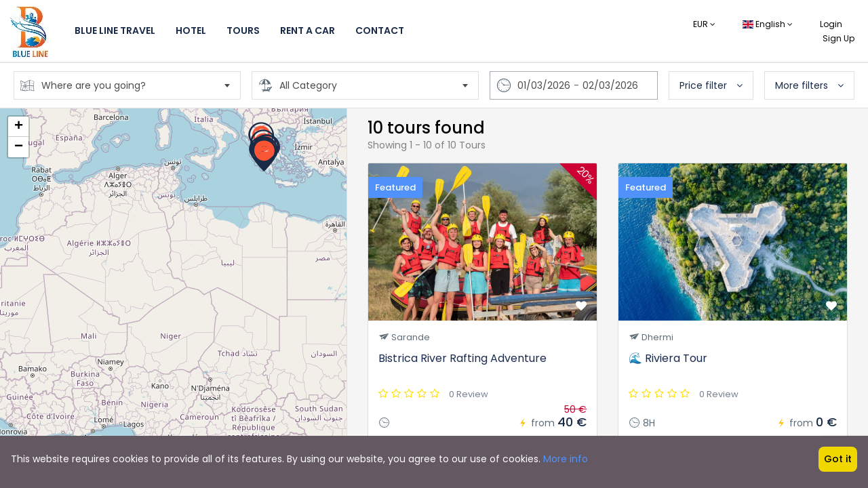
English (768, 24)
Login (831, 24)
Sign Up (839, 38)
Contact (380, 30)
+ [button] (19, 127)
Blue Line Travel (115, 30)
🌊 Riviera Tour (668, 358)
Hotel (191, 30)
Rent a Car (308, 30)
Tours (243, 30)
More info (566, 459)
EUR (704, 24)
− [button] (19, 147)
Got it (838, 459)
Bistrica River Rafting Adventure (462, 358)
